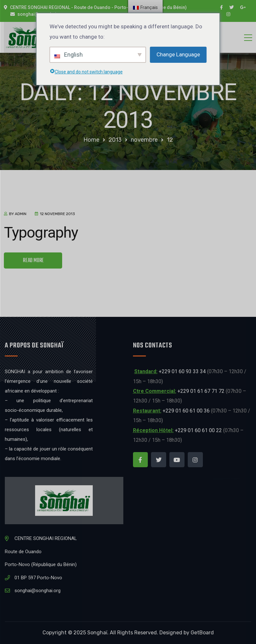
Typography (41, 232)
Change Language (178, 54)
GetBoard (202, 633)
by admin (18, 214)
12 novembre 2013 (57, 214)
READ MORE (33, 261)
